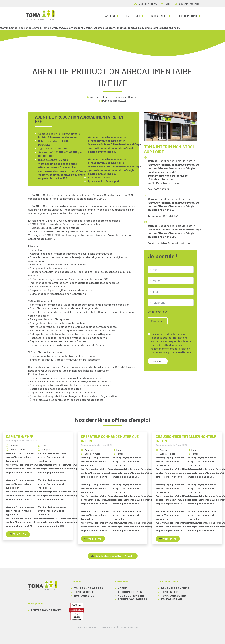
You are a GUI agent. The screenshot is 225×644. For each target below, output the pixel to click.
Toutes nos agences (46, 610)
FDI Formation (172, 599)
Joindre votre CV (158, 312)
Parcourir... (158, 321)
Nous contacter (130, 627)
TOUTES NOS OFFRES (89, 588)
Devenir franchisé (187, 4)
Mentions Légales (86, 627)
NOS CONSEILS (84, 595)
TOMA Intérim (171, 592)
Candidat (111, 16)
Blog (166, 4)
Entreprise (135, 16)
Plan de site (108, 627)
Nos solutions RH (131, 595)
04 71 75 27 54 (162, 189)
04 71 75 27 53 (170, 216)
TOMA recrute (85, 592)
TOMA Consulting (174, 595)
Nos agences (160, 16)
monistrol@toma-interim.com (174, 243)
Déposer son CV (146, 4)
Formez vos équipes (132, 599)
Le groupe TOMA (189, 16)
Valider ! (158, 361)
